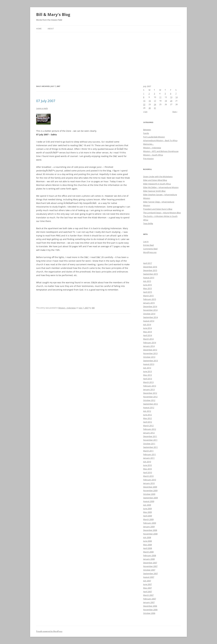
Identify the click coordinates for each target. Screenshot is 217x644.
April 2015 (148, 292)
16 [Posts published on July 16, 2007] (150, 101)
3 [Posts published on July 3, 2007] (154, 94)
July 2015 (147, 281)
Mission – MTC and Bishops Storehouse (161, 151)
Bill (93, 308)
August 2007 (149, 577)
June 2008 (147, 541)
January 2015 (149, 303)
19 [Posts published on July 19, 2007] (166, 101)
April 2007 (148, 592)
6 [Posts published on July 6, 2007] (171, 94)
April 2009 (148, 516)
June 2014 (147, 328)
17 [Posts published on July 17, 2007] (155, 101)
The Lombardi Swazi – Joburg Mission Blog (162, 213)
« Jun (145, 112)
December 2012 (150, 393)
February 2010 (150, 480)
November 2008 (150, 534)
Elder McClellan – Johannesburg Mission (161, 187)
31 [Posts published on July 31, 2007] (155, 108)
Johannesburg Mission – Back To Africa (160, 140)
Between (147, 130)
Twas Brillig (148, 223)
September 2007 (150, 573)
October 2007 (149, 570)
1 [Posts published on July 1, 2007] (144, 94)
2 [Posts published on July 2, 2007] (149, 94)
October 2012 (149, 400)
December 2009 (150, 487)
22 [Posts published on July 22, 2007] (144, 104)
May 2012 (147, 418)
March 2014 (148, 339)
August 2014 (149, 321)
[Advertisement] (108, 55)
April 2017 (148, 263)
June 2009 (147, 509)
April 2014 (148, 335)
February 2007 (150, 599)
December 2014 (150, 306)
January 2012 (149, 433)
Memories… (148, 144)
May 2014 (147, 332)
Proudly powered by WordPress (49, 631)
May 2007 (147, 588)
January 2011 (149, 458)
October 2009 (149, 494)
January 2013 (149, 389)
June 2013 (147, 371)
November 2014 (150, 310)
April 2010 (148, 472)
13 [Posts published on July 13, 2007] (171, 97)
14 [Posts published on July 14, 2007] (176, 97)
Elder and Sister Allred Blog (155, 180)
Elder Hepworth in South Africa (157, 184)
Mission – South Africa (153, 155)
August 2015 (149, 278)
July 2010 (147, 462)
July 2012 (147, 411)
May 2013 (147, 375)
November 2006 (150, 610)
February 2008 (150, 555)
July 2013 (147, 368)
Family (146, 133)
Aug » (175, 112)
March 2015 (148, 296)
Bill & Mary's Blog (53, 14)
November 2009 (150, 490)
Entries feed (148, 245)
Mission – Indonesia (152, 148)
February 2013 (150, 386)
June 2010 (147, 465)
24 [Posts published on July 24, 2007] (155, 104)
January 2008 (149, 559)
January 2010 (149, 483)
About (51, 29)
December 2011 (150, 436)
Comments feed (150, 249)
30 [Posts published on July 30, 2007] (150, 108)
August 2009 (149, 501)
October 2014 (149, 314)
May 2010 (147, 469)
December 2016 (150, 267)
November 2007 (150, 566)
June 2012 (147, 415)
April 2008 (148, 548)
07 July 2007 (46, 101)
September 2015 (150, 274)
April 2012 (148, 422)
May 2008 (147, 545)
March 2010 (148, 476)
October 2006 (149, 613)
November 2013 (150, 353)
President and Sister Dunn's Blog (158, 209)
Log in (146, 241)
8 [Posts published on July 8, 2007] (144, 97)
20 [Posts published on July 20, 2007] (171, 101)
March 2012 (148, 426)
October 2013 (149, 357)
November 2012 (150, 397)
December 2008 (150, 530)
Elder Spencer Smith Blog (154, 191)
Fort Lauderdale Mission (154, 137)
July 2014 (147, 324)
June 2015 (147, 285)
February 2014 (150, 343)
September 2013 (150, 361)
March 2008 (148, 552)
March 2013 (148, 382)
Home (39, 29)
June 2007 (147, 584)
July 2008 (147, 537)
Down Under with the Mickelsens (158, 177)
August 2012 (149, 407)
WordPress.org (150, 252)
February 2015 (150, 299)
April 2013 (148, 379)
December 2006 (150, 606)
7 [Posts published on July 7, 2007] (176, 94)
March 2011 (148, 451)
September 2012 (150, 404)
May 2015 (147, 288)
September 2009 (150, 498)
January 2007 (149, 602)
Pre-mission (148, 158)
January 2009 (149, 527)
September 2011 (150, 447)
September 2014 (150, 317)
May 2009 (147, 512)
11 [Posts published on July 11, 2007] (160, 97)
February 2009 (150, 523)
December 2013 (150, 350)
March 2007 (148, 595)
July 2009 (147, 505)
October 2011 (149, 444)
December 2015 (150, 270)
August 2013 (149, 364)
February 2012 (150, 429)
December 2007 (150, 563)
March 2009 (148, 519)
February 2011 (150, 454)
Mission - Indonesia (67, 308)
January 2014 (149, 346)
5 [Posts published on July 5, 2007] (165, 94)
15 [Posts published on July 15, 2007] (144, 101)
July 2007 (147, 581)
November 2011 (150, 440)
